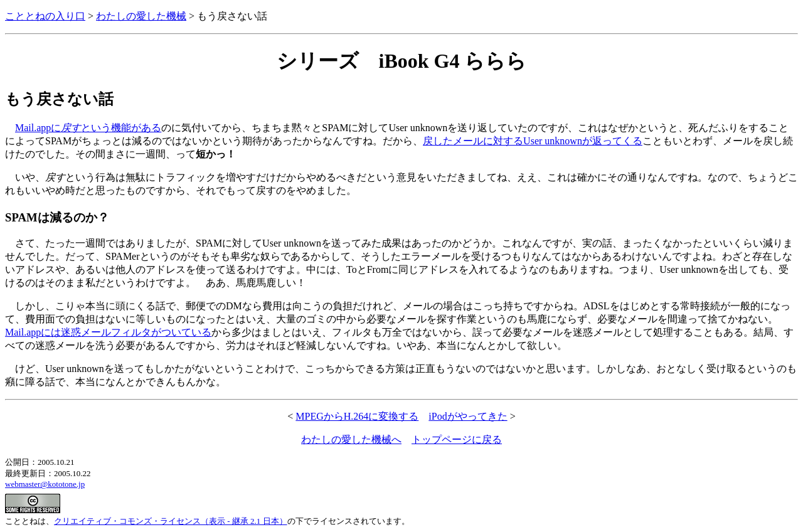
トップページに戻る (457, 439)
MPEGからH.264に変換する (357, 416)
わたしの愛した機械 (141, 16)
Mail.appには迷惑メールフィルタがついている (108, 332)
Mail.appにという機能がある (88, 128)
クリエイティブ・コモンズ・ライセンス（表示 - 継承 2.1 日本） (171, 521)
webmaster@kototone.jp (45, 484)
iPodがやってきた (468, 416)
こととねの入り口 (45, 16)
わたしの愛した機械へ (351, 439)
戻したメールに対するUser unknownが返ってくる (533, 141)
